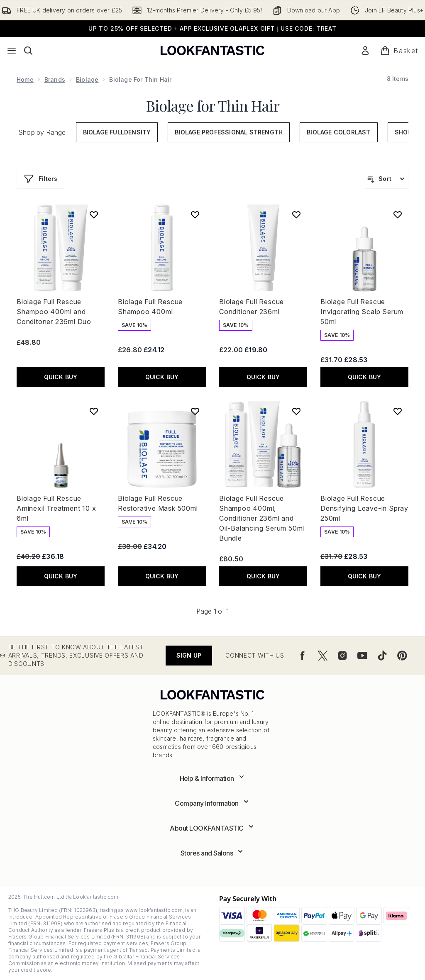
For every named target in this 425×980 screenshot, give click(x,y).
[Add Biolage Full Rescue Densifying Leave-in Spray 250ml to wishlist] (398, 411)
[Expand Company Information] (212, 803)
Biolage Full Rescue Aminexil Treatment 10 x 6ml (56, 508)
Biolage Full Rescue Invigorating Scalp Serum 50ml (362, 312)
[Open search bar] (28, 51)
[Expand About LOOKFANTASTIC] (212, 828)
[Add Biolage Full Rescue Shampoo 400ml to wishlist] (195, 215)
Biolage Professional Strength (229, 132)
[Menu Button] (12, 51)
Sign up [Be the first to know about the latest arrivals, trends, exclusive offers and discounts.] (189, 655)
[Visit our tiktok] (382, 656)
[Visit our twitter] (322, 656)
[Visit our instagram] (342, 656)
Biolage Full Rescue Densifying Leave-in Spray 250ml (364, 508)
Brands (55, 79)
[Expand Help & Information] (213, 778)
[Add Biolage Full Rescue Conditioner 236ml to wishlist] (296, 215)
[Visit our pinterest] (402, 656)
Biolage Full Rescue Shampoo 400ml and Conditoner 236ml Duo (54, 312)
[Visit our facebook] (303, 656)
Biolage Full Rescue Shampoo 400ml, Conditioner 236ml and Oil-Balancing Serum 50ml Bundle (262, 518)
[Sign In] (365, 51)
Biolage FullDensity (117, 132)
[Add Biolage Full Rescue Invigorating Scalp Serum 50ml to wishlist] (398, 215)
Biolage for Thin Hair (213, 105)
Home (25, 79)
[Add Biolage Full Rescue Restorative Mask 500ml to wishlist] (195, 411)
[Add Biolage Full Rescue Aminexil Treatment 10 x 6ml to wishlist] (94, 411)
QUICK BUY (61, 377)
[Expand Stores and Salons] (213, 853)
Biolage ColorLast (338, 132)
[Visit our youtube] (362, 656)
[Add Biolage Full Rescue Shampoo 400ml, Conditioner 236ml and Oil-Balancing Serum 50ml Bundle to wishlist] (296, 411)
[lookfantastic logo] (212, 50)
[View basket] (399, 51)
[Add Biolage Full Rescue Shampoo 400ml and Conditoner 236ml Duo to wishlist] (94, 215)
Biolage (87, 79)
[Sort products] (387, 179)
